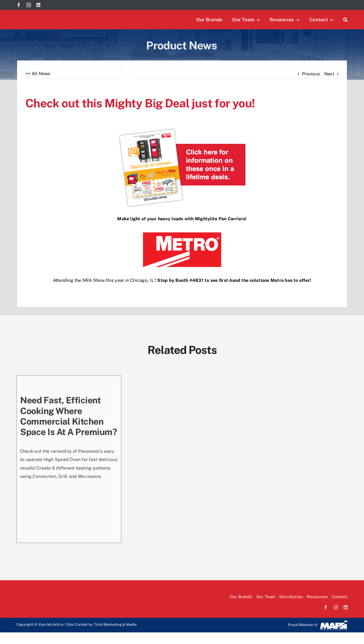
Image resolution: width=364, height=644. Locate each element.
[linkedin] (38, 5)
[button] (345, 20)
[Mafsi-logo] (334, 622)
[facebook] (19, 5)
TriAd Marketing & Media (115, 625)
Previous (311, 74)
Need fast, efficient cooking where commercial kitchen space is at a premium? (69, 416)
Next (329, 74)
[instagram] (29, 5)
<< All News (38, 74)
